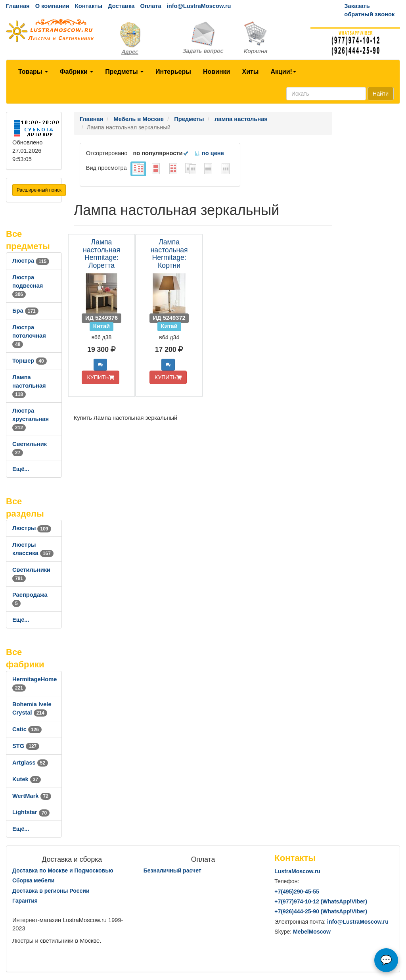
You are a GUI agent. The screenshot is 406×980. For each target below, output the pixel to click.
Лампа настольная (29, 386)
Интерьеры (173, 72)
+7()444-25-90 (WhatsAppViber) (321, 911)
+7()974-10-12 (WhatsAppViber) (321, 901)
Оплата (150, 6)
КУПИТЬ (100, 377)
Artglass (30, 763)
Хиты (250, 72)
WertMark (32, 796)
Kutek (27, 779)
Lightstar (31, 812)
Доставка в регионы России (51, 891)
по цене (209, 153)
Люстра (31, 261)
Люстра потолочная (29, 336)
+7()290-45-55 (297, 892)
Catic (27, 729)
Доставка (121, 6)
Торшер (30, 361)
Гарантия (25, 901)
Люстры (32, 528)
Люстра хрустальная (31, 419)
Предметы (124, 72)
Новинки (217, 72)
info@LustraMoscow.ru (199, 6)
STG (26, 746)
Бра (25, 311)
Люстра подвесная (28, 286)
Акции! (283, 72)
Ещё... (21, 469)
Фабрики (77, 72)
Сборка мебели (33, 880)
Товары (33, 72)
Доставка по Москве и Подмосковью (63, 870)
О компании (52, 6)
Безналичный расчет (172, 870)
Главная (18, 6)
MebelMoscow (312, 932)
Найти (381, 94)
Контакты (89, 6)
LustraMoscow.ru (297, 871)
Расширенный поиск (39, 190)
